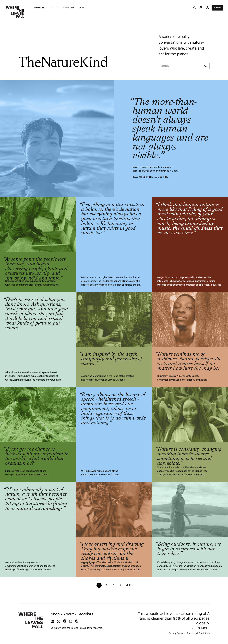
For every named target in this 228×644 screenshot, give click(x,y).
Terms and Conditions (198, 633)
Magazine (40, 7)
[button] (201, 8)
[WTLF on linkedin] (52, 622)
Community (69, 7)
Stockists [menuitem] (85, 614)
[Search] (194, 8)
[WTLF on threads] (77, 622)
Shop (217, 8)
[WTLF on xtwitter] (59, 622)
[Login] (207, 8)
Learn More (200, 628)
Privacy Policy (176, 633)
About (83, 7)
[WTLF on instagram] (71, 622)
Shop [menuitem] (55, 614)
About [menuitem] (69, 614)
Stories (54, 7)
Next (128, 585)
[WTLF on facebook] (65, 622)
